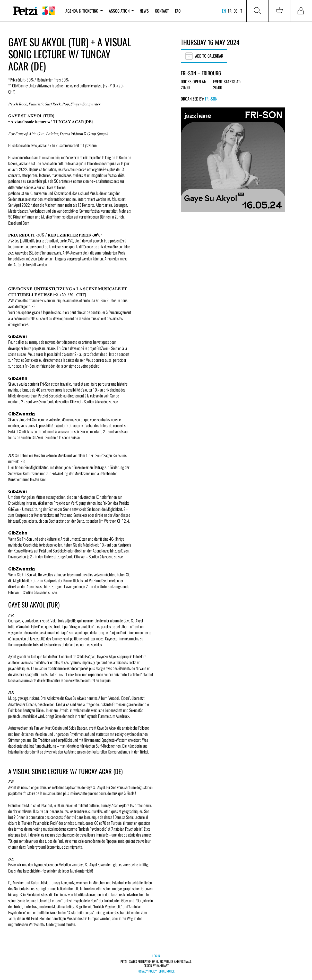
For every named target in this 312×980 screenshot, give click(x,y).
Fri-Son (211, 99)
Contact (162, 11)
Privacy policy (147, 971)
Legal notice (167, 971)
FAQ (178, 11)
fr (230, 11)
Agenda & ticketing (84, 11)
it (241, 11)
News (144, 11)
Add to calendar (204, 56)
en (224, 11)
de (235, 11)
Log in (156, 956)
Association (121, 11)
